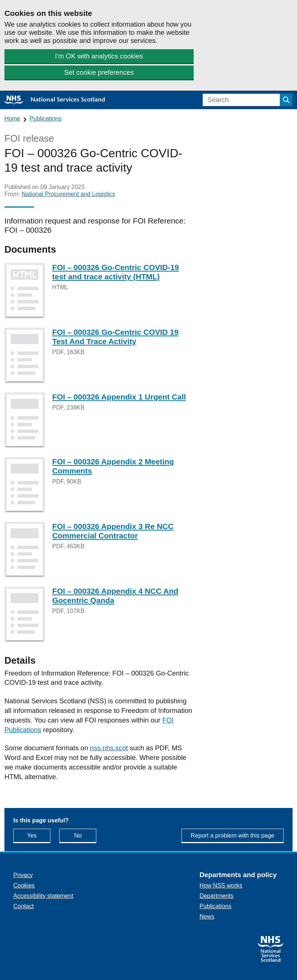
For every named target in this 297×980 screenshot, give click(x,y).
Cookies (24, 885)
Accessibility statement (43, 896)
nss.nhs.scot (109, 748)
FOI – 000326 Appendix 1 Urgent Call (119, 397)
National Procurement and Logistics (68, 194)
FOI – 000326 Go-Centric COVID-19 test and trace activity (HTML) (116, 272)
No (85, 835)
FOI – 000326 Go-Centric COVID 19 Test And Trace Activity (115, 337)
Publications (46, 119)
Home (12, 119)
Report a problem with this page (233, 836)
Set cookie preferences (99, 72)
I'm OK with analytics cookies (99, 56)
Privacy (23, 875)
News (207, 917)
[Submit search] (286, 100)
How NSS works (221, 885)
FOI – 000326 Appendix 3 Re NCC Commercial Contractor (113, 531)
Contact (24, 906)
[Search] (241, 100)
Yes (39, 835)
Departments (217, 896)
